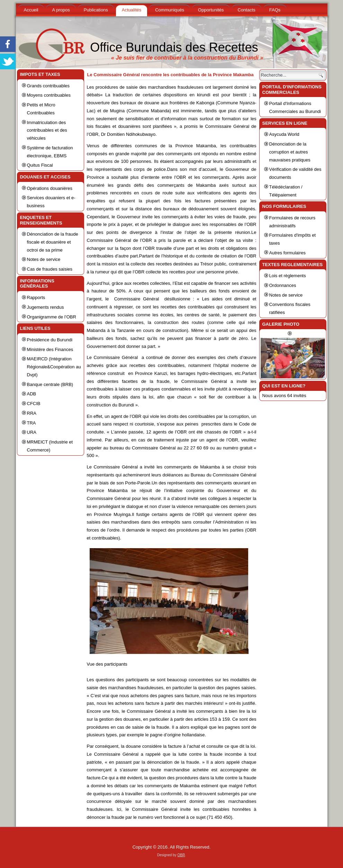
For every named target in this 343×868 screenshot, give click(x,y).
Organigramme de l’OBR (52, 317)
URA (32, 432)
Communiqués (170, 10)
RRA (32, 413)
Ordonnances (283, 285)
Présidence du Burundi (50, 340)
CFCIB (34, 404)
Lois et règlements (288, 276)
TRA (31, 423)
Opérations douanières (50, 188)
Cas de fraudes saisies (50, 269)
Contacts (247, 10)
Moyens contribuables (49, 95)
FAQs (275, 10)
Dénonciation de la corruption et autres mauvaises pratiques (290, 152)
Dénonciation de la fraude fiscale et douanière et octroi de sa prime (53, 242)
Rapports (36, 297)
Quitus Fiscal (40, 165)
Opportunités (211, 10)
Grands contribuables (48, 86)
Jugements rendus (46, 307)
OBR (181, 855)
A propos (61, 10)
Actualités (132, 10)
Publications (96, 10)
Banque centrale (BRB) (50, 384)
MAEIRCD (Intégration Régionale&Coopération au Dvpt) (54, 367)
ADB (32, 394)
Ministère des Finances (50, 349)
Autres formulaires (287, 253)
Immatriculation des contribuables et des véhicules (47, 130)
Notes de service (44, 259)
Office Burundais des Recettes (174, 47)
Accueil (31, 10)
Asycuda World (284, 134)
